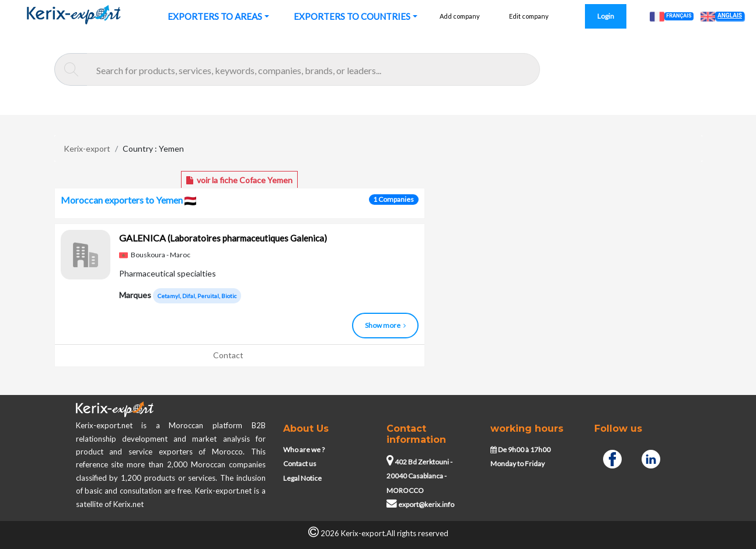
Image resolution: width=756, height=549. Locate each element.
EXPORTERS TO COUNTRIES (352, 16)
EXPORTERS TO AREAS (215, 16)
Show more (385, 325)
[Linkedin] (651, 457)
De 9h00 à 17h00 (520, 450)
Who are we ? (304, 450)
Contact (228, 355)
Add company (460, 16)
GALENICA (223, 238)
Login (606, 16)
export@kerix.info (420, 504)
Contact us (300, 464)
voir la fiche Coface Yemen (239, 180)
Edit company (529, 16)
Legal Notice (302, 478)
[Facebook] (612, 457)
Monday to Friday (518, 464)
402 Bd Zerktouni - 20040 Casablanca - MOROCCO (419, 476)
